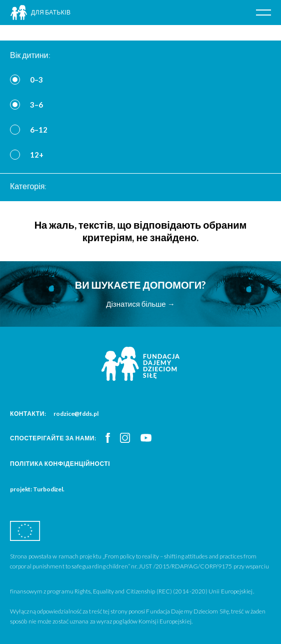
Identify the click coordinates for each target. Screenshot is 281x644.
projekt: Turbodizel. (37, 489)
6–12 (39, 130)
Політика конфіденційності (60, 464)
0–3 (36, 80)
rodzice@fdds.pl (76, 414)
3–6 (36, 105)
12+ (37, 155)
